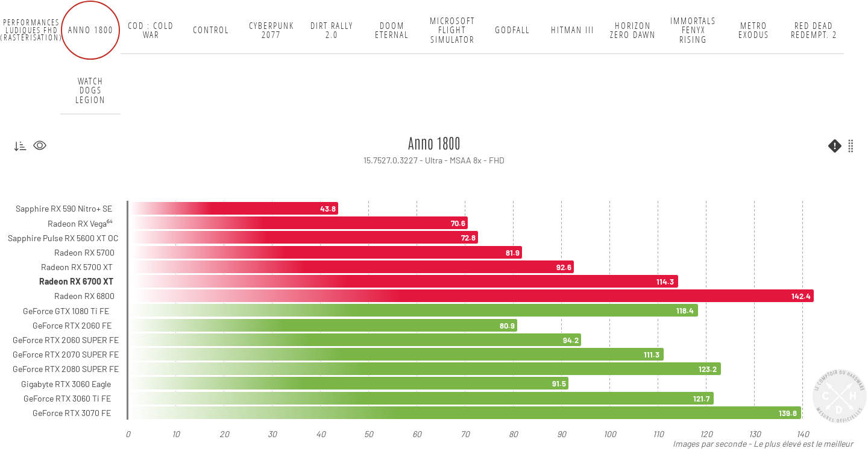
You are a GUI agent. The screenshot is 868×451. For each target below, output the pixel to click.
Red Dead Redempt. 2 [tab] (814, 30)
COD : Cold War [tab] (151, 30)
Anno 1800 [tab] (91, 30)
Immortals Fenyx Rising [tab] (693, 30)
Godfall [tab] (512, 30)
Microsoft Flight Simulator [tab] (452, 30)
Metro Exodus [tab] (754, 30)
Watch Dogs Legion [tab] (90, 90)
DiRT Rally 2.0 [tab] (332, 30)
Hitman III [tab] (573, 30)
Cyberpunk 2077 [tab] (272, 30)
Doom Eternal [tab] (392, 30)
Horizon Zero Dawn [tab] (633, 30)
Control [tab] (211, 30)
